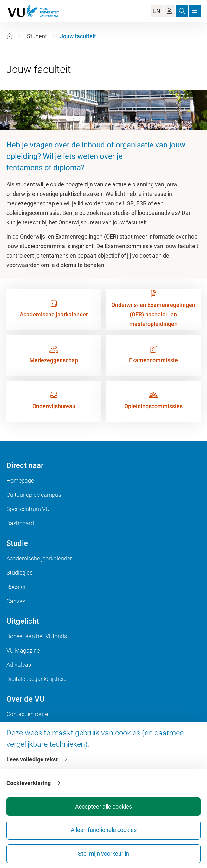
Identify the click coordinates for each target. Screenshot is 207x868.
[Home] (10, 36)
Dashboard (20, 523)
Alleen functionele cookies (104, 830)
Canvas (16, 601)
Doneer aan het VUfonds (37, 636)
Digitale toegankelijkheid (36, 679)
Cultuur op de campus (34, 495)
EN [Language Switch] (157, 11)
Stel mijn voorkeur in (103, 854)
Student (37, 36)
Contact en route (27, 714)
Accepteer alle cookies (103, 806)
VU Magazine (23, 650)
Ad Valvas (19, 665)
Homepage (20, 481)
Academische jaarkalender (39, 558)
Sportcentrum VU (28, 509)
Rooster (16, 587)
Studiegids (19, 573)
